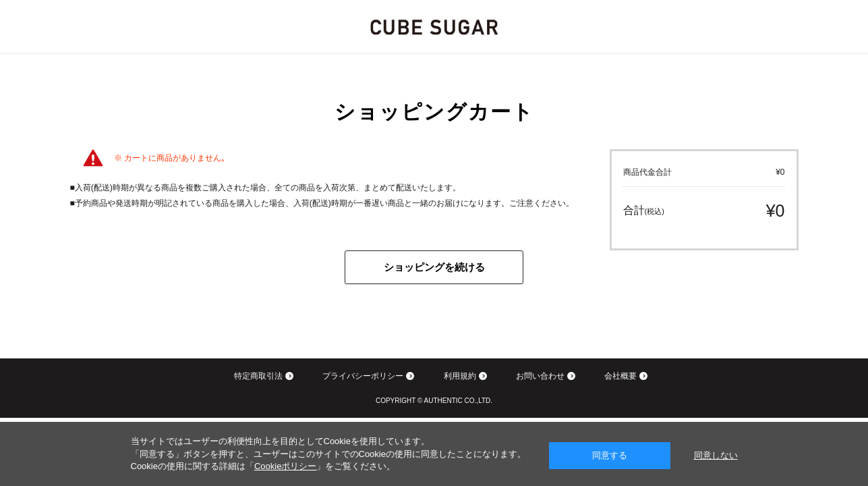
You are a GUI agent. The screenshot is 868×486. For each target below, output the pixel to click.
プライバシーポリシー (363, 376)
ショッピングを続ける (434, 267)
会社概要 (620, 376)
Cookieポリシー (285, 466)
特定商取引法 (258, 376)
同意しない (716, 455)
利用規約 (460, 376)
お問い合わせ (540, 376)
